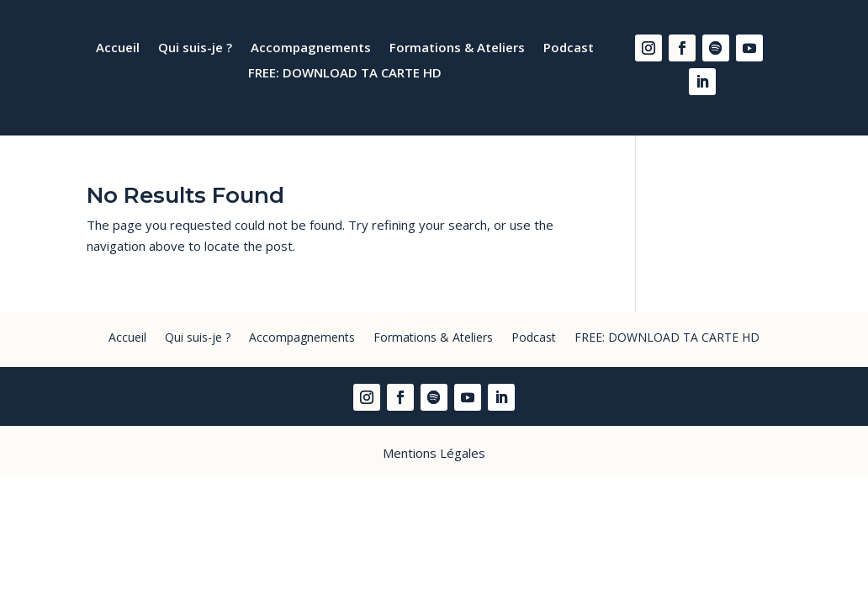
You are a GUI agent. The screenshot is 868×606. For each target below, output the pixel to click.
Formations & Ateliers (457, 48)
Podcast (569, 48)
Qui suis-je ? (195, 48)
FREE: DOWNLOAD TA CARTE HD (345, 74)
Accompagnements (311, 48)
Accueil (118, 48)
